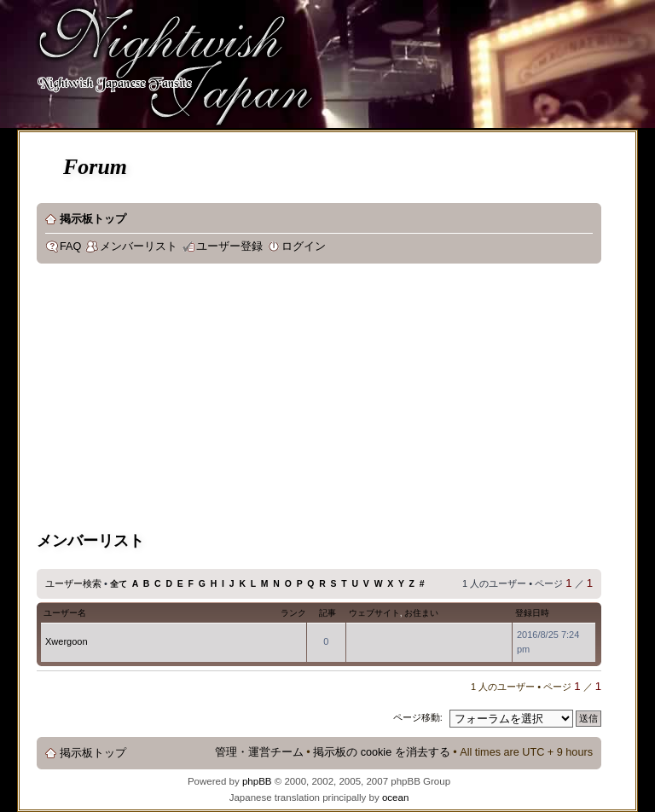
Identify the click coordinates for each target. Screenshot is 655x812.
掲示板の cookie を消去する (382, 752)
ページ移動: (418, 717)
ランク (293, 613)
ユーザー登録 (229, 246)
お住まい (421, 613)
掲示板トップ (93, 219)
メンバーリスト (139, 246)
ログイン (304, 246)
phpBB (257, 781)
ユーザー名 (65, 613)
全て (119, 584)
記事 (327, 613)
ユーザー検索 (73, 583)
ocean (395, 797)
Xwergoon (67, 641)
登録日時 (532, 613)
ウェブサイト (374, 613)
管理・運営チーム (259, 752)
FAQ (70, 246)
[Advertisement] (235, 400)
